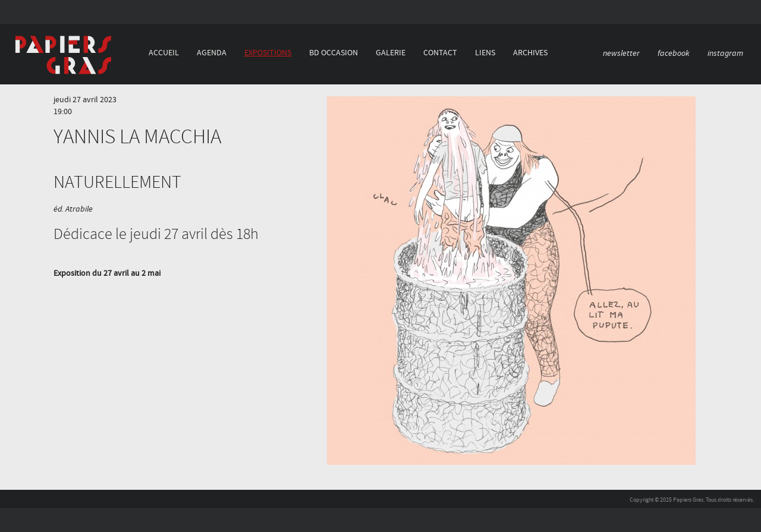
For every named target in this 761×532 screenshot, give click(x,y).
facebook (674, 53)
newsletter (621, 53)
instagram (725, 53)
